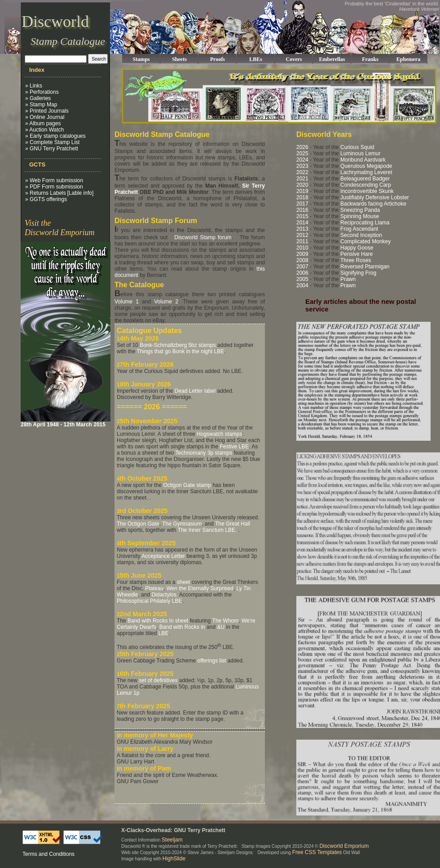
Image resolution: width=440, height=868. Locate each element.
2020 (302, 185)
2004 (302, 285)
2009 (302, 254)
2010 (302, 248)
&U (221, 627)
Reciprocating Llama (365, 223)
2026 (302, 147)
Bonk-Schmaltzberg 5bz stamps (178, 345)
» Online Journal (45, 117)
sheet (183, 582)
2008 (302, 260)
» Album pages (43, 123)
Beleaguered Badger (365, 179)
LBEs (256, 59)
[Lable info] (81, 193)
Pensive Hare (356, 254)
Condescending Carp (366, 185)
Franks (370, 59)
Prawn (348, 279)
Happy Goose (357, 248)
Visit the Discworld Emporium (60, 228)
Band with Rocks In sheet (158, 621)
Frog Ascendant (359, 229)
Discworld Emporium (344, 846)
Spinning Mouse (360, 216)
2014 (302, 223)
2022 (302, 172)
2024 (302, 160)
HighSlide (174, 859)
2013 (302, 229)
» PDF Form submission (54, 187)
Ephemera (408, 59)
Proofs (218, 59)
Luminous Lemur (360, 153)
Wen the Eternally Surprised (200, 588)
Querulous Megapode (366, 166)
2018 (302, 197)
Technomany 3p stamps (204, 453)
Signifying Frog (358, 273)
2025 (302, 153)
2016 (302, 210)
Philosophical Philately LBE (149, 601)
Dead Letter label (195, 391)
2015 (302, 216)
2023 (302, 166)
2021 (302, 179)
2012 (302, 235)
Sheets (179, 59)
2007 (302, 267)
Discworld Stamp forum (203, 237)
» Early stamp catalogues (55, 136)
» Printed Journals (47, 111)
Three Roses (356, 260)
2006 (302, 273)
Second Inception (361, 235)
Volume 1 (127, 302)
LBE (164, 633)
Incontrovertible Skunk (367, 191)
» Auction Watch (44, 130)
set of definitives (158, 680)
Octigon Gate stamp (187, 485)
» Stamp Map (41, 105)
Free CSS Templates (317, 852)
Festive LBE (234, 447)
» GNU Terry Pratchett (52, 149)
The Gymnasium (182, 524)
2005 (302, 279)
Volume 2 (166, 302)
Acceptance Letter (163, 556)
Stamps (141, 59)
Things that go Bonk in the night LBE (180, 351)
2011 (302, 241)
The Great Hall (233, 524)
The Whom (226, 621)
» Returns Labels (46, 193)
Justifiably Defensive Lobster (375, 197)
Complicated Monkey (365, 241)
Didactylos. (165, 595)
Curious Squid (357, 147)
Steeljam (172, 840)
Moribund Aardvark (363, 160)
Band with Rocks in (182, 627)
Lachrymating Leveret (366, 172)
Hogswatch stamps (219, 434)
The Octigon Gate (138, 524)
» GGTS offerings (46, 199)
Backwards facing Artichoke (373, 204)
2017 (302, 204)
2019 (302, 191)
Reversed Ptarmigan (365, 267)
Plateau (154, 588)
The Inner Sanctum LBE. (207, 530)
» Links (34, 86)
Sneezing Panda (360, 210)
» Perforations (42, 92)
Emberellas (332, 59)
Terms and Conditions (48, 854)
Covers (294, 59)
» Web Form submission (54, 180)
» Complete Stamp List (52, 142)
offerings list (211, 661)
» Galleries (38, 98)
